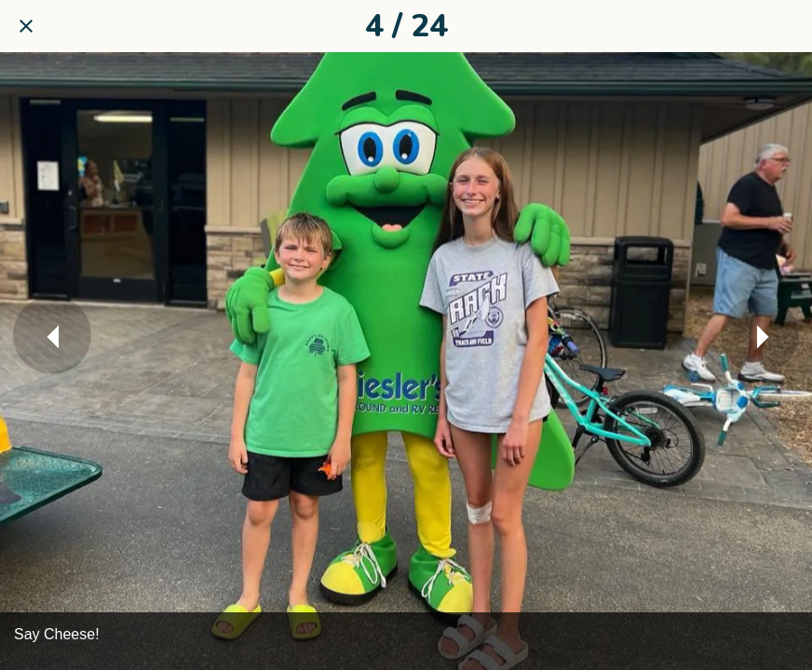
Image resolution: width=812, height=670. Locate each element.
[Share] (786, 26)
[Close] (26, 26)
